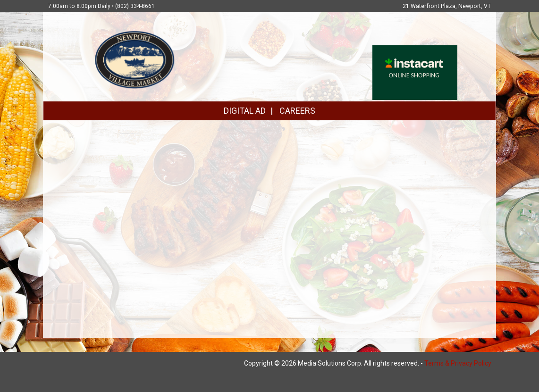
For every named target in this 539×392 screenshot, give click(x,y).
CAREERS (297, 111)
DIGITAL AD (245, 111)
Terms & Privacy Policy (458, 363)
